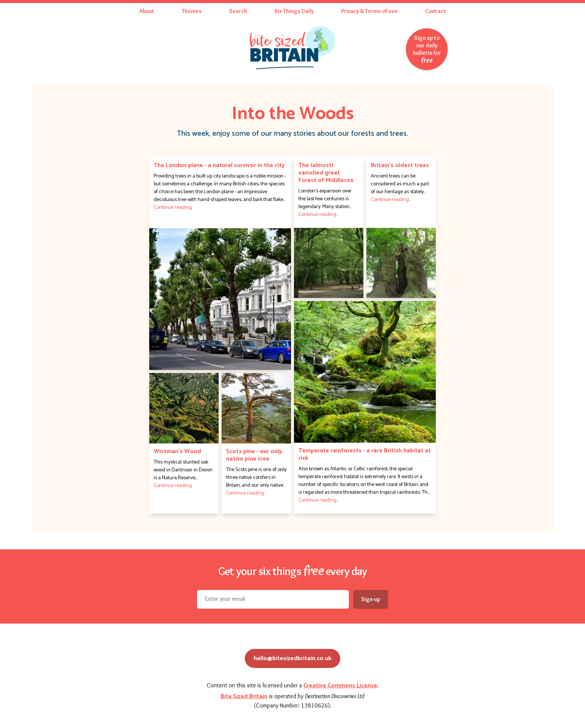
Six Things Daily (294, 11)
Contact (436, 11)
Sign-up (371, 599)
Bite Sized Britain (244, 696)
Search (238, 11)
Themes (192, 11)
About (147, 11)
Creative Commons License (340, 686)
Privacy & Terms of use (369, 11)
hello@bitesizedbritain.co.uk (292, 658)
